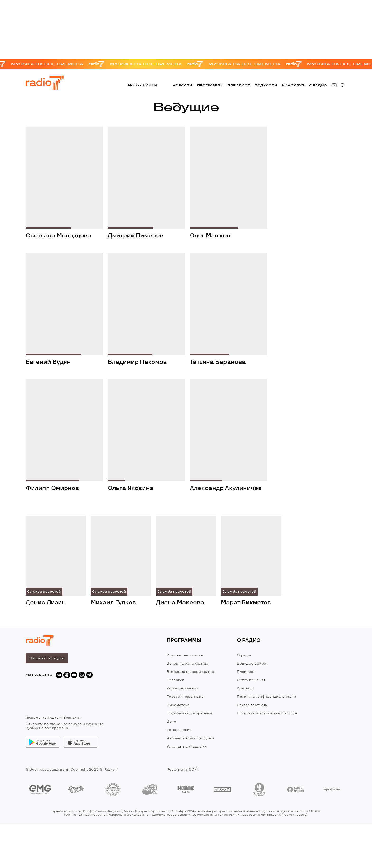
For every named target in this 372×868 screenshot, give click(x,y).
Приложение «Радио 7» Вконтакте (53, 718)
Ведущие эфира (252, 663)
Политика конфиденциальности (266, 697)
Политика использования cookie (267, 713)
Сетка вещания (251, 680)
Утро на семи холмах (186, 655)
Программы (210, 85)
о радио (318, 85)
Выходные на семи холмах (191, 672)
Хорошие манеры (183, 688)
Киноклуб (293, 85)
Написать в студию (47, 658)
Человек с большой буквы (190, 738)
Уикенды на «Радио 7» (186, 746)
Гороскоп (176, 680)
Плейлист (239, 85)
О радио (245, 655)
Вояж (172, 722)
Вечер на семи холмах (187, 663)
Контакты (246, 688)
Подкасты (266, 85)
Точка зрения (179, 730)
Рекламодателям (252, 705)
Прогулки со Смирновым (189, 713)
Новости (182, 85)
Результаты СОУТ (183, 769)
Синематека (178, 705)
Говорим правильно (185, 697)
